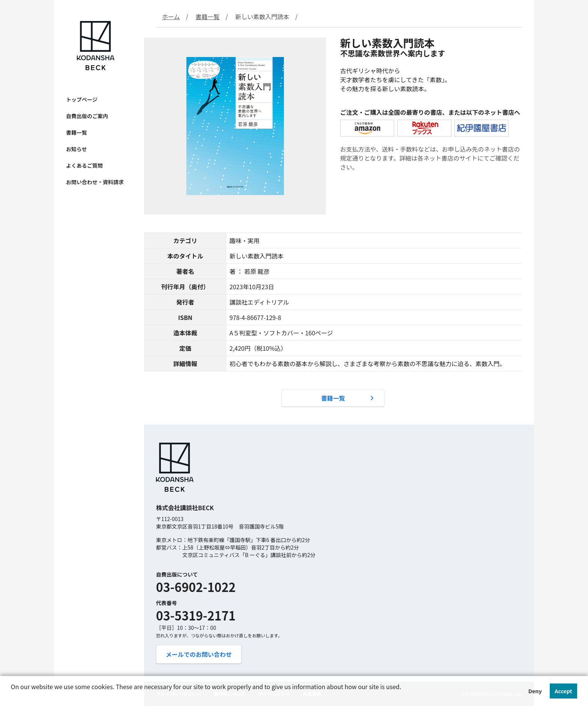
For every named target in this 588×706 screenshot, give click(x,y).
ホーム (171, 17)
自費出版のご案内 (87, 116)
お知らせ (76, 149)
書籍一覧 (76, 132)
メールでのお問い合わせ (199, 654)
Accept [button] (563, 691)
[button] (12, 697)
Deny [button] (535, 691)
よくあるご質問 (84, 165)
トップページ (82, 99)
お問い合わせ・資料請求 (95, 182)
